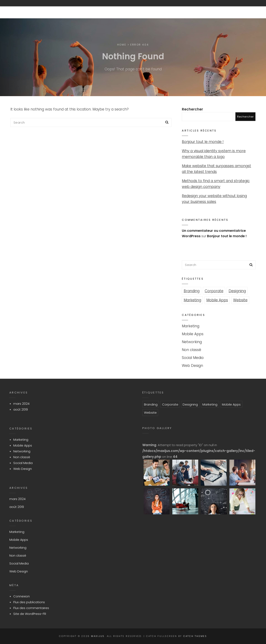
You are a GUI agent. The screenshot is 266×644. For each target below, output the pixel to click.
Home (122, 45)
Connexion (22, 596)
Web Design (192, 366)
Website (240, 300)
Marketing (192, 300)
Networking (192, 342)
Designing (237, 291)
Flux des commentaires (31, 608)
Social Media (193, 358)
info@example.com (177, 9)
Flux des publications (29, 602)
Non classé (191, 350)
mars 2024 (21, 404)
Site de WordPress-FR (30, 614)
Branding (192, 291)
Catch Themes (195, 636)
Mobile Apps (217, 300)
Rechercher (192, 109)
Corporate (214, 291)
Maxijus (22, 9)
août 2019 (21, 409)
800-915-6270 (134, 9)
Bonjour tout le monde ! (203, 142)
